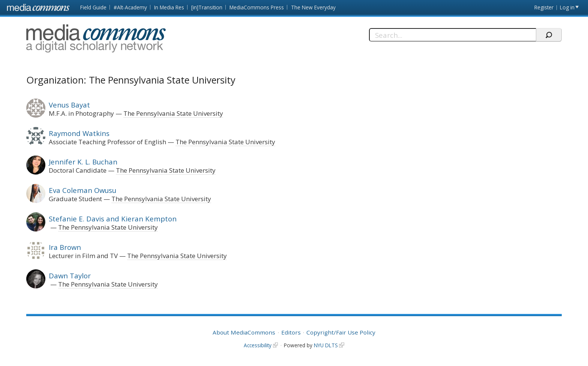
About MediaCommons (244, 332)
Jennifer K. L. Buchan (83, 162)
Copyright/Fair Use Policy (341, 332)
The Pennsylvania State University (173, 113)
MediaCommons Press (257, 7)
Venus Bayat (69, 105)
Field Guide (93, 7)
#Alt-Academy (130, 7)
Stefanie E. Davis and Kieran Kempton (113, 219)
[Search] (452, 35)
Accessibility (258, 345)
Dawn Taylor (70, 276)
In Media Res (169, 7)
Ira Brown (65, 247)
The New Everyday (313, 7)
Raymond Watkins (79, 133)
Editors (291, 332)
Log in (567, 7)
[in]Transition (207, 7)
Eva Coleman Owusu (82, 190)
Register (544, 7)
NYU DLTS (326, 345)
